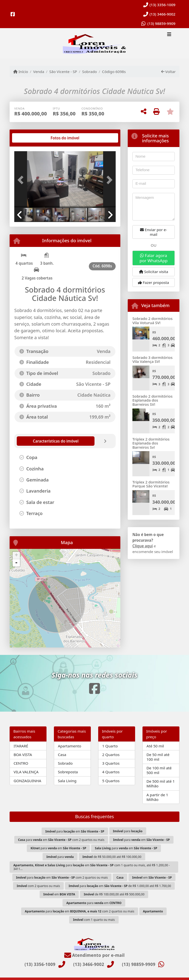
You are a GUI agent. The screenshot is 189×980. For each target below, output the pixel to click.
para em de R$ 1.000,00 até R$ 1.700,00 (120, 886)
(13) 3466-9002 (163, 14)
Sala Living (67, 781)
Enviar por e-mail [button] (153, 232)
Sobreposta (68, 772)
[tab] (30, 138)
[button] (22, 180)
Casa (62, 755)
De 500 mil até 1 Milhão (161, 784)
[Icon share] (13, 14)
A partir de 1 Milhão (157, 797)
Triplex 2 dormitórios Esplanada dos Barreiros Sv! (151, 443)
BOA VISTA (23, 755)
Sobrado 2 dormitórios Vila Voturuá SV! (152, 321)
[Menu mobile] (94, 43)
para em (75, 831)
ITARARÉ (21, 746)
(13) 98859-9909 (161, 23)
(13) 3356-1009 (163, 5)
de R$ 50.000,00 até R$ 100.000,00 (112, 857)
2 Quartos (111, 755)
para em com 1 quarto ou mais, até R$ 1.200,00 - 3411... (92, 867)
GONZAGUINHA (27, 781)
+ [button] (16, 555)
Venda (39, 72)
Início (21, 72)
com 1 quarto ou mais (94, 920)
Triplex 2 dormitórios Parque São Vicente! (151, 484)
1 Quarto (110, 746)
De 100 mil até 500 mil (159, 770)
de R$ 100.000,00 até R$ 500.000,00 (114, 894)
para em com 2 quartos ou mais (61, 840)
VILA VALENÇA (26, 772)
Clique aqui (143, 546)
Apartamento (70, 746)
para (128, 831)
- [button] (16, 563)
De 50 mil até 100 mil (158, 757)
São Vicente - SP (63, 72)
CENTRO (21, 763)
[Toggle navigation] (169, 35)
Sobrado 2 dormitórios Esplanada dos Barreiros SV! (152, 400)
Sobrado (90, 72)
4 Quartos (111, 772)
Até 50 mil (155, 746)
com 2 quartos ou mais (38, 886)
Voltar (168, 72)
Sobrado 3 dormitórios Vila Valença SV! (152, 360)
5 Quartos (111, 781)
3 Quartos (111, 763)
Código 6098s (114, 72)
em (152, 878)
